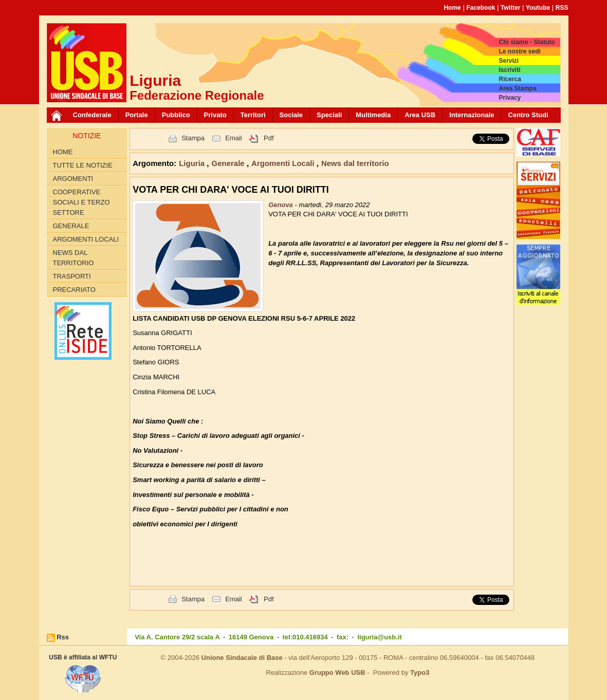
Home (452, 8)
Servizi (509, 61)
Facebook (481, 8)
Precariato (74, 290)
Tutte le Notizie (83, 165)
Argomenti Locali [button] (284, 163)
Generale (71, 226)
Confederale (92, 115)
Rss (63, 637)
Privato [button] (215, 115)
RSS (562, 8)
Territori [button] (253, 115)
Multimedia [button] (373, 115)
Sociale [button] (291, 115)
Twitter (510, 8)
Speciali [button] (329, 115)
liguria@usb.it (379, 637)
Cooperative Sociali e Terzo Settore (81, 202)
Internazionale (472, 115)
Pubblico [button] (176, 115)
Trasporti (72, 276)
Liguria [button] (193, 163)
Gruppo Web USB (337, 673)
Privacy (510, 98)
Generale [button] (229, 163)
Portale (137, 115)
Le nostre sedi (519, 51)
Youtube (538, 8)
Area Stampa (517, 88)
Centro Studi (528, 115)
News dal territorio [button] (355, 163)
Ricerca (510, 79)
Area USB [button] (420, 115)
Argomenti (73, 179)
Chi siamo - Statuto (527, 42)
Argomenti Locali (86, 239)
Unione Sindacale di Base (242, 658)
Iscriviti (509, 70)
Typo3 (420, 673)
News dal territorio (73, 258)
